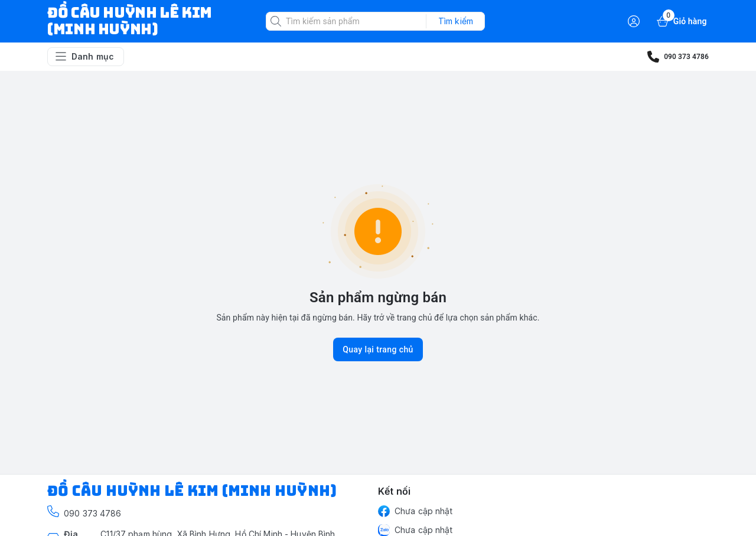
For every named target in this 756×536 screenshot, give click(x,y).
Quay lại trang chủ (378, 349)
